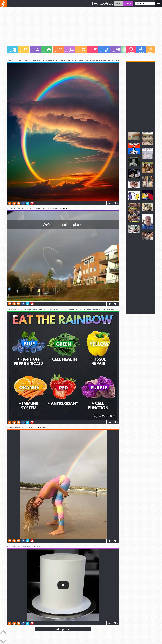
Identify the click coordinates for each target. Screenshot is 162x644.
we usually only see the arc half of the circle (109, 60)
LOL (46, 50)
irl (36, 428)
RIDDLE (116, 50)
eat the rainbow (20, 309)
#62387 (9, 60)
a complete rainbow (21, 60)
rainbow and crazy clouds (46, 209)
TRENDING (141, 50)
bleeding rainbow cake (23, 546)
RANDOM (150, 50)
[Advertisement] (74, 27)
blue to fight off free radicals (41, 309)
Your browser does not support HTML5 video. (63, 585)
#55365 (9, 546)
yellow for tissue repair (87, 309)
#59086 (9, 309)
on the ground (81, 60)
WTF (23, 50)
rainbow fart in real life (23, 428)
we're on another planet (24, 209)
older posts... (63, 629)
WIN (92, 50)
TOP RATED (131, 50)
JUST (14, 4)
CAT (104, 50)
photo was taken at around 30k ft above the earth (52, 60)
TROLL (58, 50)
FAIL (35, 50)
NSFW (70, 50)
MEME (12, 50)
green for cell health (65, 309)
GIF (81, 50)
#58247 (9, 428)
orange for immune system (110, 309)
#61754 (9, 209)
